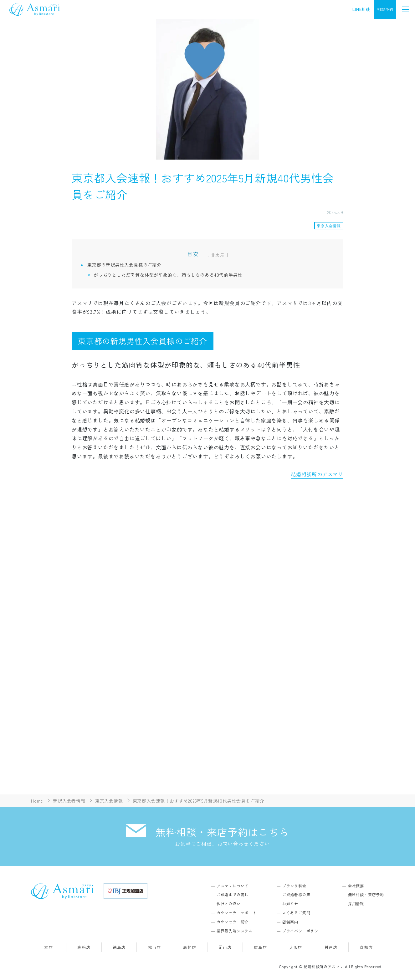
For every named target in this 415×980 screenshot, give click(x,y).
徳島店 (119, 947)
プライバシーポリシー (302, 931)
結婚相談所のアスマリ (317, 474)
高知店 (190, 947)
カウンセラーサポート (237, 913)
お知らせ (290, 903)
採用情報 (356, 903)
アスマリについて (233, 886)
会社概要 (356, 886)
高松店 (84, 947)
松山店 (154, 947)
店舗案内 (290, 922)
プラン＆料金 (294, 886)
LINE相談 (361, 9)
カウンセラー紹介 (233, 922)
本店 (49, 947)
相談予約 (385, 9)
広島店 (260, 947)
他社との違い (229, 903)
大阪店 (296, 947)
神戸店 (331, 947)
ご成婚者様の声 (296, 894)
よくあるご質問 (296, 913)
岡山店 (225, 947)
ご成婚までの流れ (233, 894)
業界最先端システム (235, 931)
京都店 (366, 947)
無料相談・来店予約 (366, 894)
